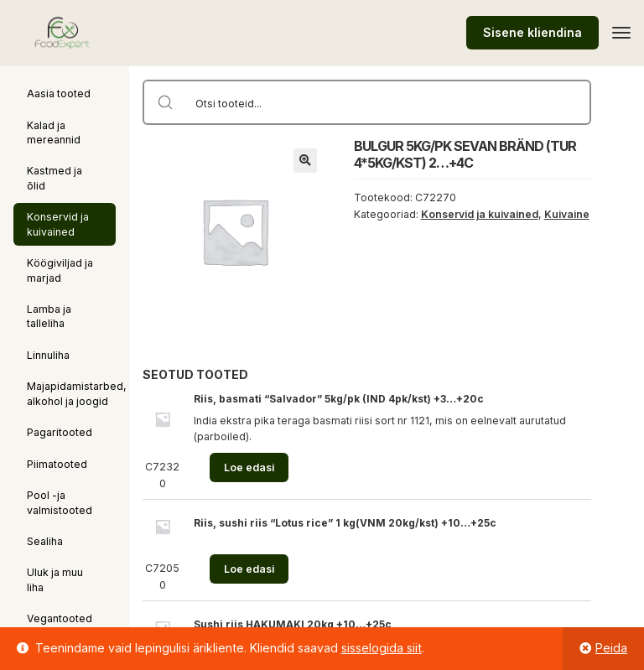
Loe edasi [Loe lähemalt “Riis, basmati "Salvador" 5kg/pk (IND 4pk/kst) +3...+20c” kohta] (249, 467)
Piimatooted (57, 464)
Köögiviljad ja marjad (60, 270)
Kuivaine (567, 214)
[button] (305, 160)
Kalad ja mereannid (54, 132)
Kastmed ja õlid (55, 178)
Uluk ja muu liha (55, 579)
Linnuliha (48, 355)
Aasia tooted (59, 93)
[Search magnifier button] (165, 102)
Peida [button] (611, 648)
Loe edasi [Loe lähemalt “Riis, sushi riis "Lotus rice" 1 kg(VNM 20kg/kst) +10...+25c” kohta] (249, 569)
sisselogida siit (382, 648)
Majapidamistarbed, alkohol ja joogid (77, 393)
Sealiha (45, 541)
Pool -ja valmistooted (60, 502)
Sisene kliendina (532, 32)
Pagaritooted (60, 432)
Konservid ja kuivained (58, 224)
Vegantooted (60, 618)
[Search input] (389, 102)
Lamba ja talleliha (49, 316)
